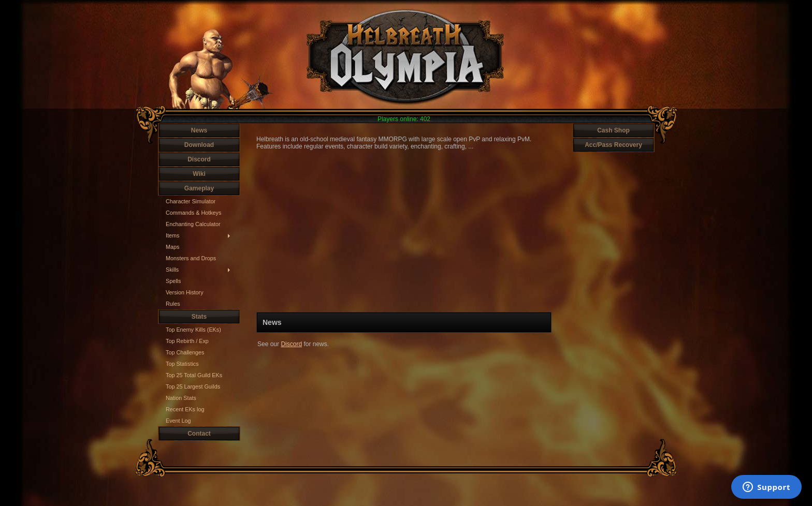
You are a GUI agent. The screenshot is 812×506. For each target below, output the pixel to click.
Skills (172, 270)
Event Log (178, 421)
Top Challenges (185, 352)
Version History (185, 292)
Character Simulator (191, 201)
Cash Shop (613, 130)
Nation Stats (181, 398)
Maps (172, 247)
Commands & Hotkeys (193, 213)
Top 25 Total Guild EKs (194, 375)
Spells (173, 281)
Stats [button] (199, 317)
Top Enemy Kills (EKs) (193, 330)
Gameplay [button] (199, 188)
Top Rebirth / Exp (187, 341)
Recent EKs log (185, 409)
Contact (199, 434)
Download (199, 145)
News (199, 130)
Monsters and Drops (191, 258)
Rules (173, 304)
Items (172, 235)
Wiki (199, 174)
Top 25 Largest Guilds (193, 386)
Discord (199, 159)
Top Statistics (182, 364)
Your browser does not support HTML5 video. (404, 231)
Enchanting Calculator (193, 224)
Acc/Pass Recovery (613, 145)
